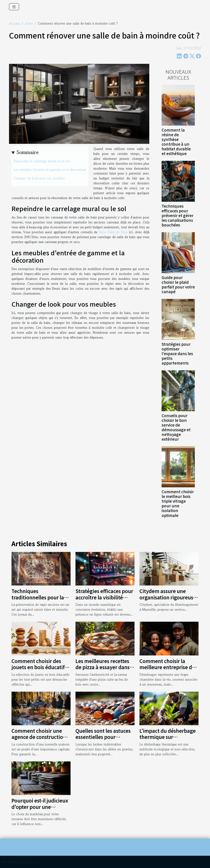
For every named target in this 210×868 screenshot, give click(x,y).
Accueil (14, 23)
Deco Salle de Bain (113, 232)
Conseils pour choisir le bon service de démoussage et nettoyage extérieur (176, 427)
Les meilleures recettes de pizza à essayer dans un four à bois (103, 667)
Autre (29, 23)
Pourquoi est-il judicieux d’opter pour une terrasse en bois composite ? (40, 810)
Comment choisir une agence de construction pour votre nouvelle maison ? (39, 740)
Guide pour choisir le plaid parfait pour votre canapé (178, 284)
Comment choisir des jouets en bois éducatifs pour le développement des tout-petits (39, 670)
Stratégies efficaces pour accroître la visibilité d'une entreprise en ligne (105, 597)
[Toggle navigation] (14, 7)
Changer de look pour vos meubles (39, 178)
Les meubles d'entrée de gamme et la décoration (50, 170)
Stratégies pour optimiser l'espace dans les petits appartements (177, 354)
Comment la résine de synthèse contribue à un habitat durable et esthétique (176, 142)
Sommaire (28, 152)
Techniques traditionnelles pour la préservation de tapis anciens (38, 600)
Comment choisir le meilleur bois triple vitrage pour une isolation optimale (178, 503)
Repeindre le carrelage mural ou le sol (42, 161)
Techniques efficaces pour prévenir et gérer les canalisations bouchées (177, 215)
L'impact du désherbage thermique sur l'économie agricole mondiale (168, 740)
